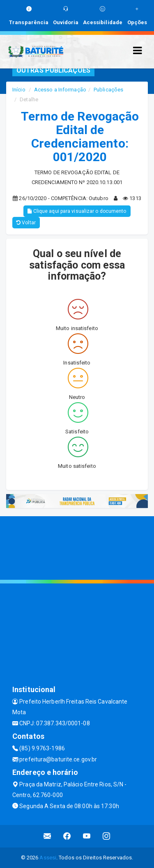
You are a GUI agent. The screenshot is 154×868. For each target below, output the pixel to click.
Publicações (108, 90)
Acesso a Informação (60, 90)
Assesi (48, 858)
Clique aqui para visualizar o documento (77, 211)
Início (19, 90)
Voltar (26, 223)
